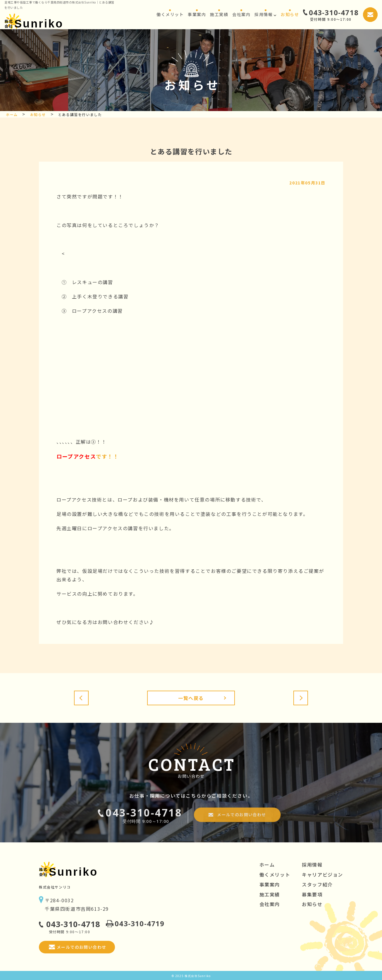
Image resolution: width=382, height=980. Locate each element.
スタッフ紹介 (317, 884)
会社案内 (270, 904)
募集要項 (312, 894)
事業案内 (270, 884)
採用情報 (312, 865)
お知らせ (312, 904)
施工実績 (270, 894)
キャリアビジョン (322, 874)
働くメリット (275, 874)
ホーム (267, 865)
